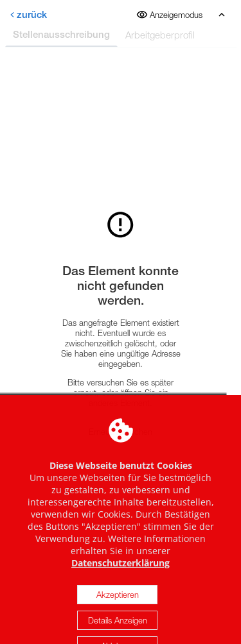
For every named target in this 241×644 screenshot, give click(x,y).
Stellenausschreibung (61, 34)
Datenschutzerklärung (121, 574)
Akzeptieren (118, 606)
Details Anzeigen (118, 631)
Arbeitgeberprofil (160, 35)
